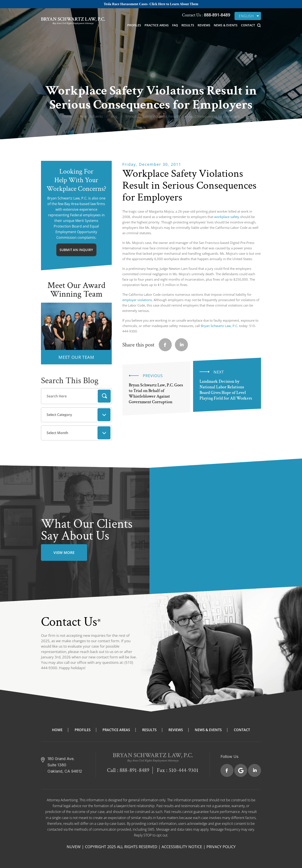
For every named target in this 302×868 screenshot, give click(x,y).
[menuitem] (248, 16)
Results (188, 25)
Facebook (227, 770)
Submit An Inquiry (76, 250)
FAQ (175, 25)
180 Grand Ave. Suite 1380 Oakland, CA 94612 (65, 765)
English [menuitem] (246, 16)
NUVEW (74, 847)
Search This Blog (70, 381)
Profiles (134, 25)
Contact (248, 25)
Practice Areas (157, 25)
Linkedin (181, 345)
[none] (248, 16)
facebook (165, 345)
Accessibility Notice (182, 847)
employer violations (137, 300)
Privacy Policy (221, 847)
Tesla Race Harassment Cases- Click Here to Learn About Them (151, 4)
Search (104, 396)
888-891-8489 (216, 15)
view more (64, 553)
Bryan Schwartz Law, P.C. (219, 326)
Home (57, 730)
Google (241, 770)
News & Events (226, 25)
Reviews (204, 25)
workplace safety (227, 217)
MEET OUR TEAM (76, 357)
